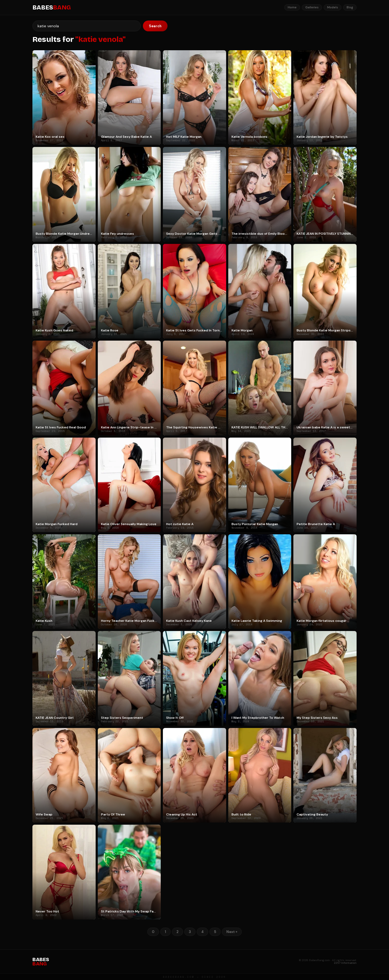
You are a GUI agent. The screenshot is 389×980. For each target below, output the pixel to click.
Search (155, 26)
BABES (52, 8)
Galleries (312, 7)
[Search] (87, 26)
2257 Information (345, 963)
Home (292, 7)
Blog (350, 7)
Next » (232, 932)
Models (333, 7)
